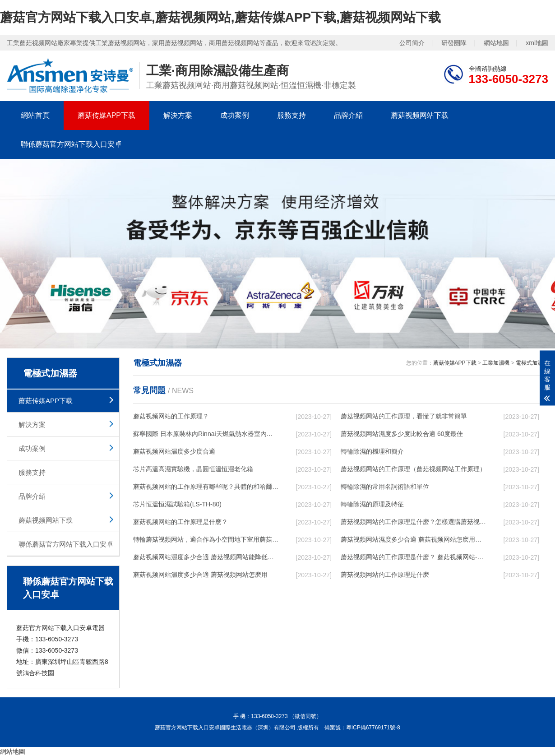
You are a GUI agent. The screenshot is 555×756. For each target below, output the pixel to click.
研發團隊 (454, 43)
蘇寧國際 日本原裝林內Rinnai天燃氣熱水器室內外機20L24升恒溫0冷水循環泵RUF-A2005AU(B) (206, 434)
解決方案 (178, 115)
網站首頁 (35, 115)
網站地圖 (496, 43)
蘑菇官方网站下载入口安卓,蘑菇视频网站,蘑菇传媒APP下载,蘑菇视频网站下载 (220, 17)
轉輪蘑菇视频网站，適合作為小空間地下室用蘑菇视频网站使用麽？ (206, 539)
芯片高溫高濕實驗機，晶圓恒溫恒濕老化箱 (193, 469)
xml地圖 (537, 43)
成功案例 (235, 115)
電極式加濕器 (532, 363)
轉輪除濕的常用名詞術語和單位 (385, 487)
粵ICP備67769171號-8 (373, 728)
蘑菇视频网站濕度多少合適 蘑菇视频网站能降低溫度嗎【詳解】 (206, 557)
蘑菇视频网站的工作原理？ (171, 416)
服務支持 (291, 115)
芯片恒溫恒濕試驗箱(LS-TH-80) (177, 504)
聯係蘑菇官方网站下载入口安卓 (71, 144)
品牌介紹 (348, 115)
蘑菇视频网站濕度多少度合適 (174, 451)
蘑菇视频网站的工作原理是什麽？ (180, 522)
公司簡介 (412, 43)
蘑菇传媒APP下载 (106, 115)
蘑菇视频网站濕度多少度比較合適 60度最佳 (402, 434)
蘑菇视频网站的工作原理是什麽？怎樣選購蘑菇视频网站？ (413, 522)
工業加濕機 (496, 363)
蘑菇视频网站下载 (420, 115)
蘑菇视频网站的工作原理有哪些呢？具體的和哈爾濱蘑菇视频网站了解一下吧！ (206, 487)
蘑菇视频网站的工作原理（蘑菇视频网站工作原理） (413, 469)
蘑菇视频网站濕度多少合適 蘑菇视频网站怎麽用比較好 (413, 539)
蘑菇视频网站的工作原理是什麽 (385, 575)
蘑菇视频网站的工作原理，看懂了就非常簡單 (404, 416)
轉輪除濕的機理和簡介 (372, 451)
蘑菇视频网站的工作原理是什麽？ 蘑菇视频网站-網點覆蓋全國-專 (413, 557)
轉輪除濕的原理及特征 (372, 504)
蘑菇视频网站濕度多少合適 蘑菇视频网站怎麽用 (200, 575)
